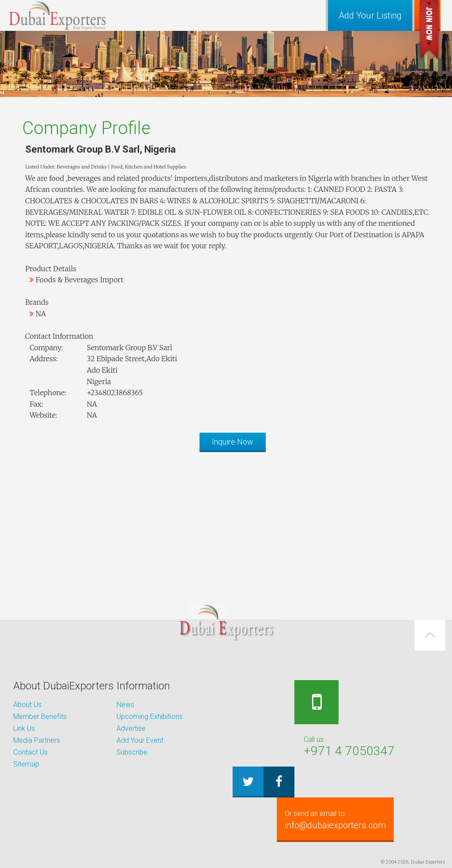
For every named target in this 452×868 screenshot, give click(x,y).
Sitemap (26, 764)
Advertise (131, 728)
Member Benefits (40, 716)
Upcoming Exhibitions (150, 716)
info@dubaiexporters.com (340, 819)
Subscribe (132, 752)
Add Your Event (140, 740)
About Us (27, 705)
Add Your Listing (370, 15)
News (125, 705)
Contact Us (30, 752)
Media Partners (37, 740)
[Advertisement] (226, 520)
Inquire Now (233, 442)
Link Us (24, 728)
